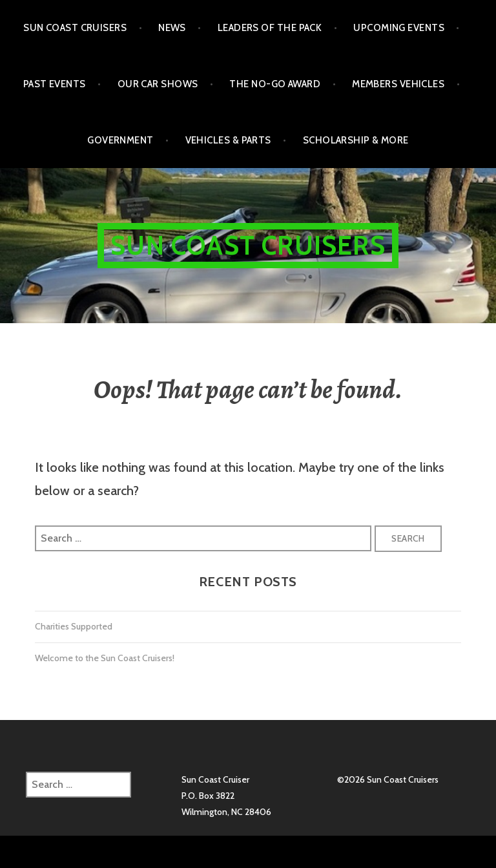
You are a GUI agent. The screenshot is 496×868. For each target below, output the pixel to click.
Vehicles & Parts (228, 140)
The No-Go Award (275, 84)
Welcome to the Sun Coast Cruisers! (105, 658)
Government (120, 140)
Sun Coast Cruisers (75, 28)
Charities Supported (74, 626)
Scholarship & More (356, 140)
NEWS (172, 28)
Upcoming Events (399, 28)
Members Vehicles (398, 84)
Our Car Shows (158, 84)
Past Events (55, 84)
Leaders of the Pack (270, 28)
